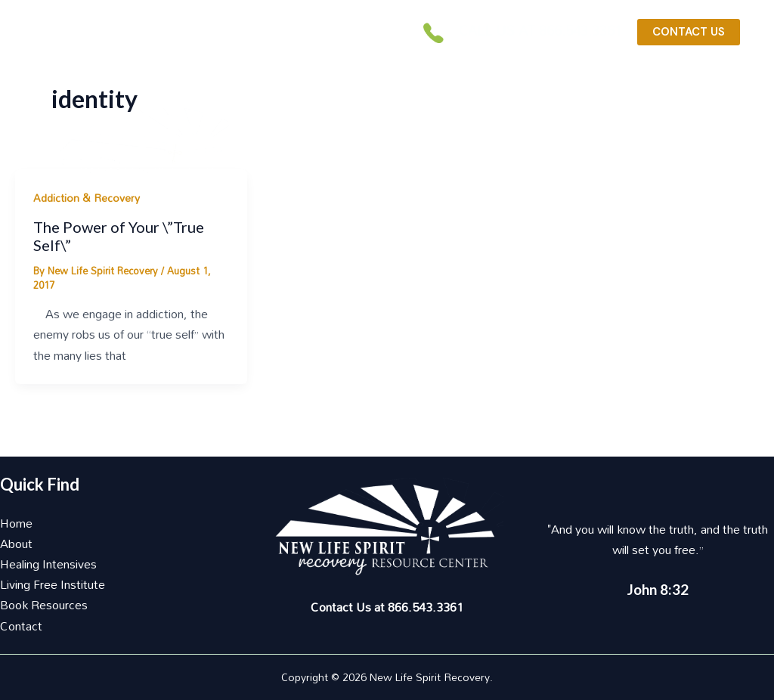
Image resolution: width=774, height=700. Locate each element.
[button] (482, 117)
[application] (543, 109)
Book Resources (44, 605)
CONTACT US (689, 32)
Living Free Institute (53, 584)
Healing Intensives (48, 564)
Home (16, 523)
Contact (21, 626)
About (16, 544)
